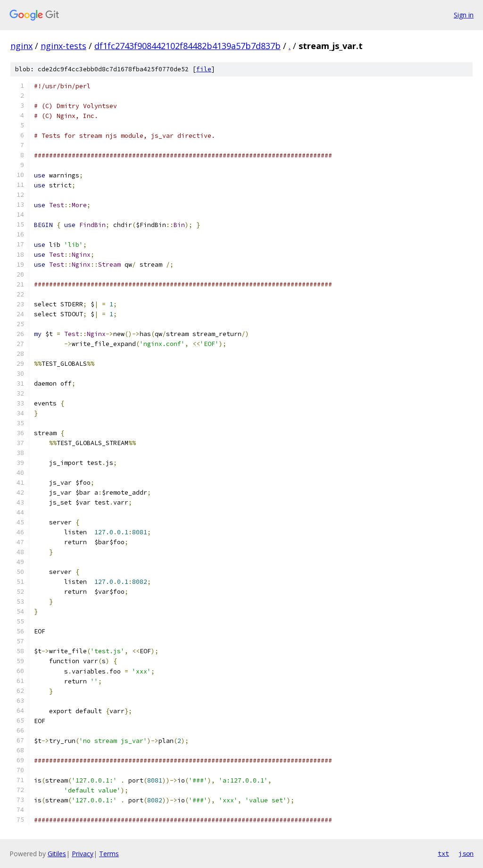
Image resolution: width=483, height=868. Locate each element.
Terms (109, 854)
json (466, 853)
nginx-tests (63, 46)
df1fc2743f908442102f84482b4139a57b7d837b (187, 46)
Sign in (464, 15)
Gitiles (57, 854)
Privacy (83, 854)
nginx (21, 46)
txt (443, 853)
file (204, 69)
